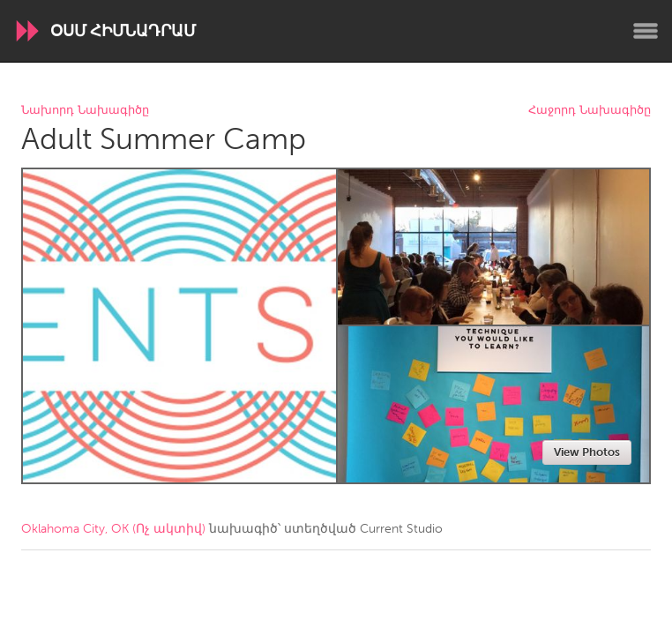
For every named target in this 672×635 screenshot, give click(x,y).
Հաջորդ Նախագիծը (590, 111)
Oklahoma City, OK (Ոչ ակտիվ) (113, 529)
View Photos (587, 452)
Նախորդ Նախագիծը (85, 111)
